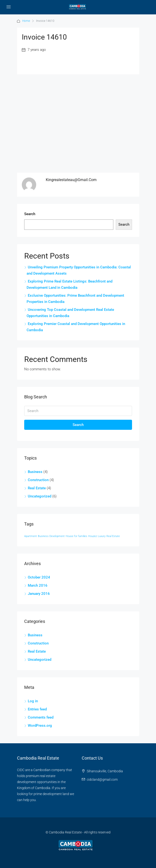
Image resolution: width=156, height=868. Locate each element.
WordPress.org (40, 726)
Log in (33, 701)
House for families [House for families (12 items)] (76, 536)
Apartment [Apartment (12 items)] (31, 536)
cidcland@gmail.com (102, 779)
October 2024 (39, 577)
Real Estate (37, 488)
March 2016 (38, 585)
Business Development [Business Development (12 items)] (51, 536)
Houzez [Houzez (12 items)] (92, 536)
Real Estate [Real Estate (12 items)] (113, 536)
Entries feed (37, 709)
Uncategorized (40, 496)
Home (26, 21)
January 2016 (39, 594)
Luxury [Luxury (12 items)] (102, 536)
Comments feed (41, 717)
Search (30, 214)
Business (35, 472)
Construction (38, 480)
